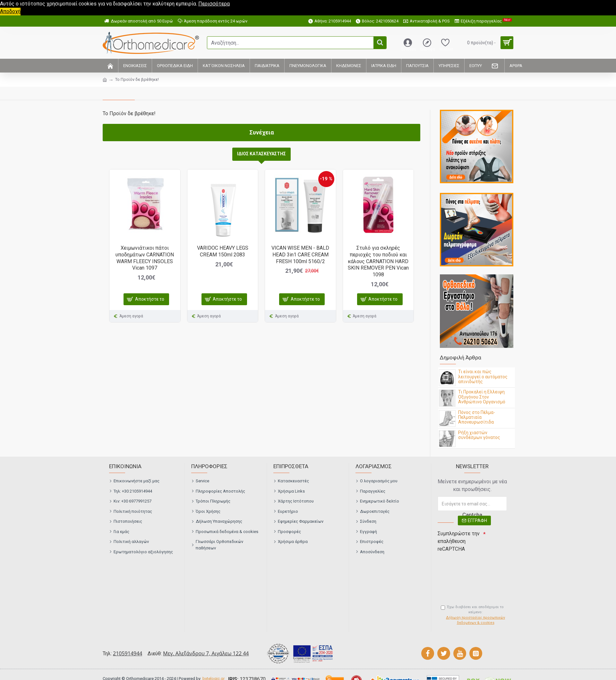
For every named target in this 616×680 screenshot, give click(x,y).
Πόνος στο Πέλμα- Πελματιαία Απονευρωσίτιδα (477, 417)
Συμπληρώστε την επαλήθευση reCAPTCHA (459, 541)
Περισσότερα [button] (214, 4)
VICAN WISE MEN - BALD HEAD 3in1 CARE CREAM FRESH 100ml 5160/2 (300, 255)
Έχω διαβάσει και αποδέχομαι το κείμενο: (474, 615)
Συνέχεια (262, 132)
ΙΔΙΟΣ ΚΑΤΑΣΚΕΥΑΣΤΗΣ (261, 154)
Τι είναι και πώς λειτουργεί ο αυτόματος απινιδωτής (483, 377)
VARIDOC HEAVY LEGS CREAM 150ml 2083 (223, 251)
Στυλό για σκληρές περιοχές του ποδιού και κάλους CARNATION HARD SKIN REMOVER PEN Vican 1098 (378, 261)
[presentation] (483, 566)
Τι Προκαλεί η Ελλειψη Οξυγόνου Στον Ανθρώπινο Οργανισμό (482, 397)
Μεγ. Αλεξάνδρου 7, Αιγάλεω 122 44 (206, 653)
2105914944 (128, 653)
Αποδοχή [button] (10, 11)
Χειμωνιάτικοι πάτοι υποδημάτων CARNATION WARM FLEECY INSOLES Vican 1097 (145, 258)
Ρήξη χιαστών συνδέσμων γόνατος (479, 435)
